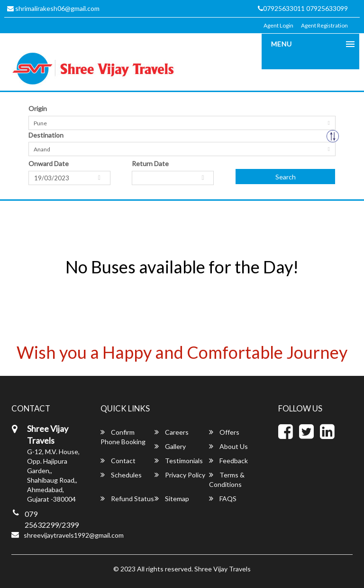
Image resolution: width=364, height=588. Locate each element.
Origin (38, 108)
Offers (224, 432)
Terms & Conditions (227, 480)
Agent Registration (324, 25)
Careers (172, 432)
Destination (46, 135)
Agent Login (278, 25)
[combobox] (182, 123)
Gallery (170, 446)
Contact (118, 461)
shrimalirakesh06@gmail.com (53, 8)
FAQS (223, 499)
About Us (228, 446)
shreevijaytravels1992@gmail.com (74, 535)
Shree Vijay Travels (223, 569)
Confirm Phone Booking (123, 437)
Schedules (121, 475)
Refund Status (127, 499)
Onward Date (49, 163)
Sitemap (172, 499)
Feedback (228, 461)
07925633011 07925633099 (303, 8)
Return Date (150, 163)
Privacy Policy (180, 475)
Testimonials (179, 461)
